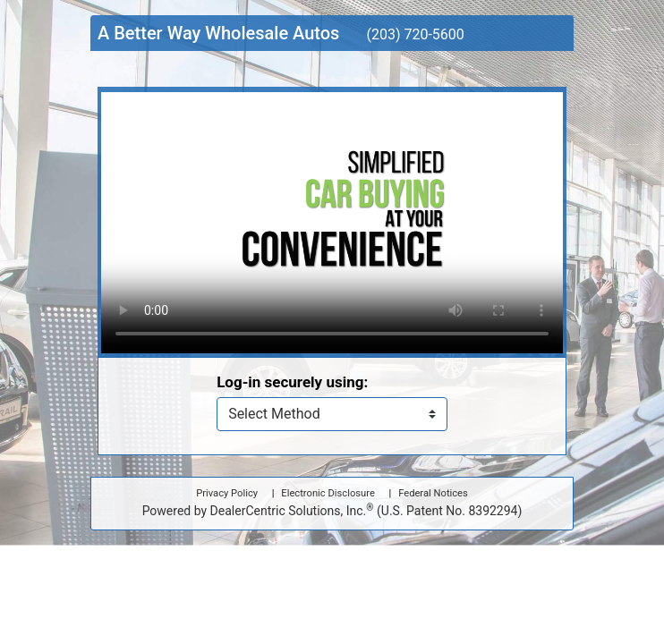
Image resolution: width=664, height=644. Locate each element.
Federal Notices (433, 493)
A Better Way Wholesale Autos (218, 33)
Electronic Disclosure (328, 493)
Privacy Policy (227, 493)
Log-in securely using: (292, 382)
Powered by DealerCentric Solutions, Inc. (332, 510)
